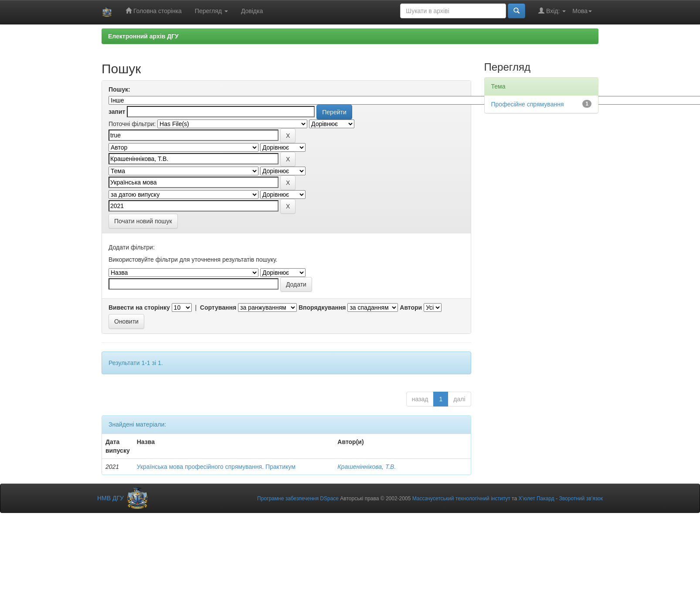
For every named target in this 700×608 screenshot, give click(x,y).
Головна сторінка (154, 11)
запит (117, 112)
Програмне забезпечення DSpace (298, 499)
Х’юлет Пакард (536, 499)
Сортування (218, 307)
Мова (582, 11)
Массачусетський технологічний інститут (461, 499)
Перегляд (211, 11)
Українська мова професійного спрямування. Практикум (216, 467)
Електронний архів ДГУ (143, 36)
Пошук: (119, 89)
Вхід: (552, 11)
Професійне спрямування (528, 104)
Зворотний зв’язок (581, 499)
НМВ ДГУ (123, 498)
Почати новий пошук (143, 221)
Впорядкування (322, 307)
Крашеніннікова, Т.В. (367, 467)
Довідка (252, 11)
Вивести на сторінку (139, 307)
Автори (411, 307)
